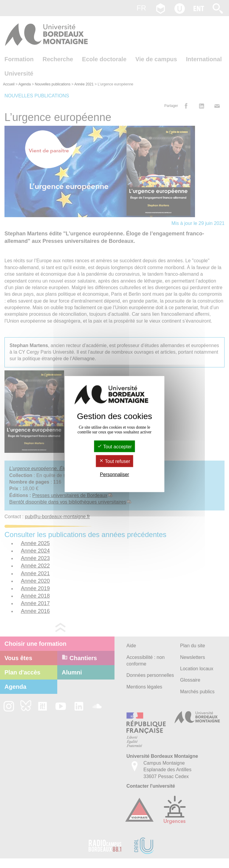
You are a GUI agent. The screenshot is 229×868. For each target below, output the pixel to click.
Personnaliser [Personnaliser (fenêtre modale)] (114, 474)
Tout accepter (114, 447)
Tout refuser (115, 461)
